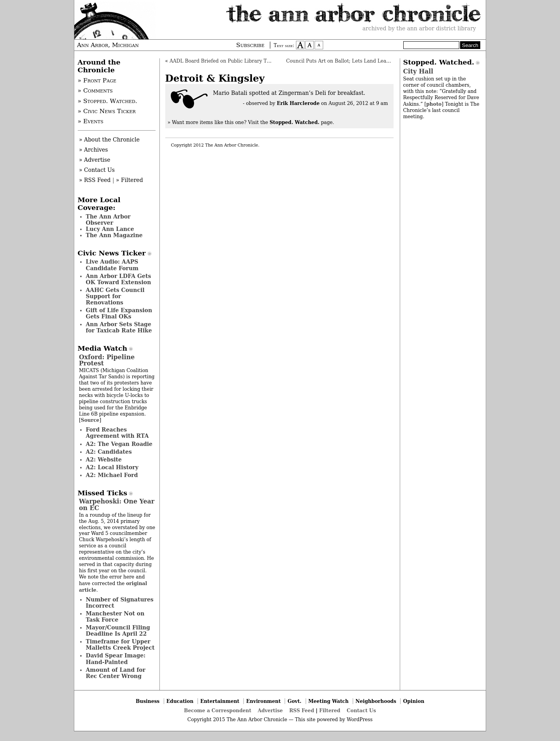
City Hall (418, 71)
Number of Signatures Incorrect (120, 603)
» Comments (95, 91)
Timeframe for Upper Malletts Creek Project (120, 645)
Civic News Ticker (112, 253)
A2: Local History (112, 467)
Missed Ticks (103, 493)
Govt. (294, 701)
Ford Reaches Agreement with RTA (117, 433)
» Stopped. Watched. (108, 101)
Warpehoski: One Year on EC (117, 504)
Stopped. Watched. (439, 62)
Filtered (330, 710)
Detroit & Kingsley (215, 78)
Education (180, 701)
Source (90, 420)
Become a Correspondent (218, 710)
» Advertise (95, 160)
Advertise (270, 710)
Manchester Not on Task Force (115, 617)
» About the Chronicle (109, 140)
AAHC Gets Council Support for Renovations (115, 296)
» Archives (94, 150)
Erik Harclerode (298, 103)
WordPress (360, 720)
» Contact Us (97, 170)
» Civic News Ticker (107, 111)
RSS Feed (302, 710)
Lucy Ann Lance (110, 229)
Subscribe (250, 45)
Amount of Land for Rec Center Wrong (116, 673)
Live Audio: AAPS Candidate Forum (112, 265)
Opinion (414, 701)
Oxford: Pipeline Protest (107, 360)
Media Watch (103, 348)
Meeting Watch (329, 701)
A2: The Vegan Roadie (119, 444)
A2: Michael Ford (112, 475)
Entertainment (220, 701)
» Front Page (97, 80)
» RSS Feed (95, 180)
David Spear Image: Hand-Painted (116, 659)
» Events (91, 121)
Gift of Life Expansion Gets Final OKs (119, 313)
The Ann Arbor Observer (108, 220)
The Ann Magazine (114, 235)
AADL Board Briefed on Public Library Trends (225, 61)
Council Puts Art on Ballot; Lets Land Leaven (341, 61)
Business (148, 701)
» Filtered (129, 180)
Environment (263, 701)
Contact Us (361, 710)
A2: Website (104, 460)
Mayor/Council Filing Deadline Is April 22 (118, 631)
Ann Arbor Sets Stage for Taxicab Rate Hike (119, 327)
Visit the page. (291, 122)
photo (434, 104)
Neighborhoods (376, 701)
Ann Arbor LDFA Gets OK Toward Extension (119, 279)
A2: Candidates (109, 452)
